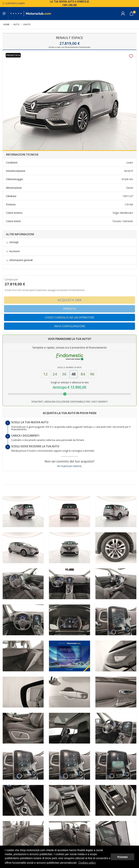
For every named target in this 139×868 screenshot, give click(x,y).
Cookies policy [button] (87, 863)
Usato (27, 24)
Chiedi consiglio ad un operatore (70, 317)
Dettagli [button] (14, 242)
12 (45, 374)
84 (83, 374)
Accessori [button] (15, 251)
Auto (16, 24)
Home (6, 24)
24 (55, 374)
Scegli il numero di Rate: (70, 367)
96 (92, 374)
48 (74, 374)
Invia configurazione (70, 326)
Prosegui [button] (122, 857)
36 (64, 374)
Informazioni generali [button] (21, 260)
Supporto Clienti (14, 3)
